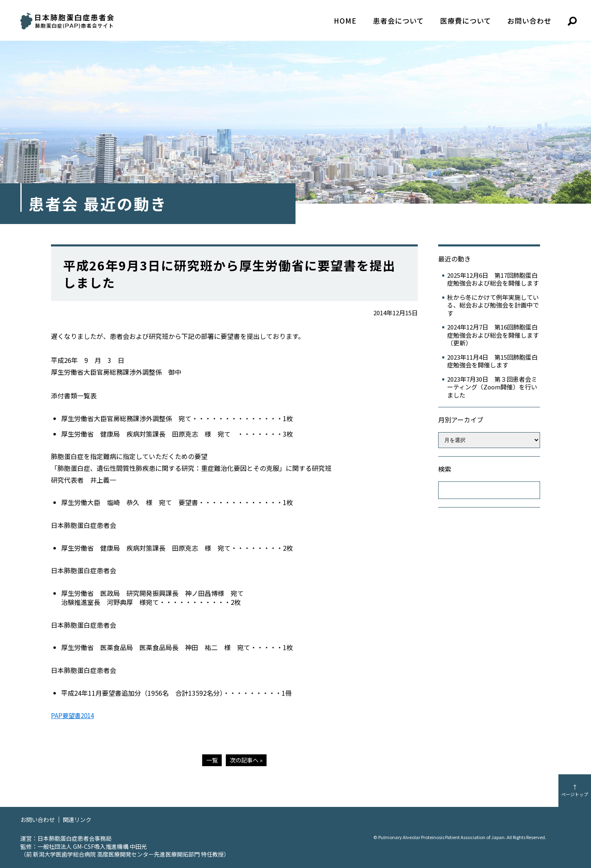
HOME (345, 21)
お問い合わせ (529, 21)
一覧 (211, 760)
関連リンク (80, 819)
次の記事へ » (247, 760)
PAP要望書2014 (74, 715)
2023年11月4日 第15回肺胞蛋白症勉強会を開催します (492, 361)
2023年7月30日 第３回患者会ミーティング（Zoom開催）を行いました (492, 387)
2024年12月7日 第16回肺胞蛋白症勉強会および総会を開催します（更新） (493, 335)
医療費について (466, 21)
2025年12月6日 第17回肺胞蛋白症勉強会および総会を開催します (493, 279)
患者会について (398, 21)
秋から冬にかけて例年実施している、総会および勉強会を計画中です (493, 305)
